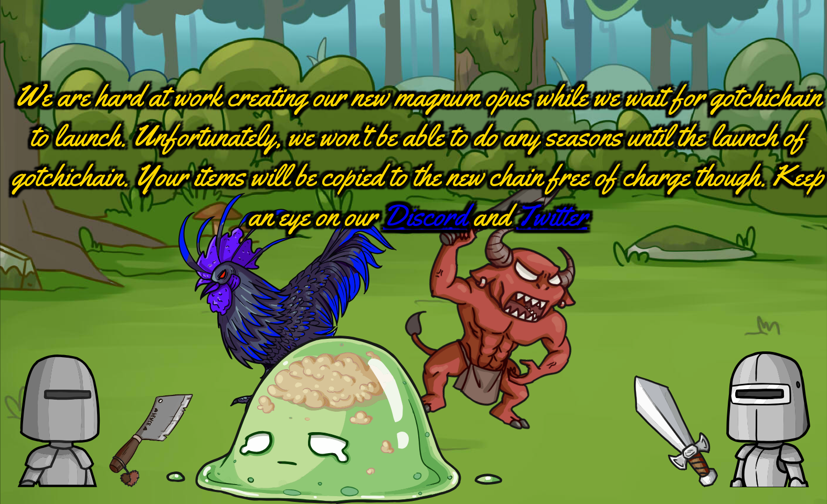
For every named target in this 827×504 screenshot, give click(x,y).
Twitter (552, 216)
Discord (425, 216)
